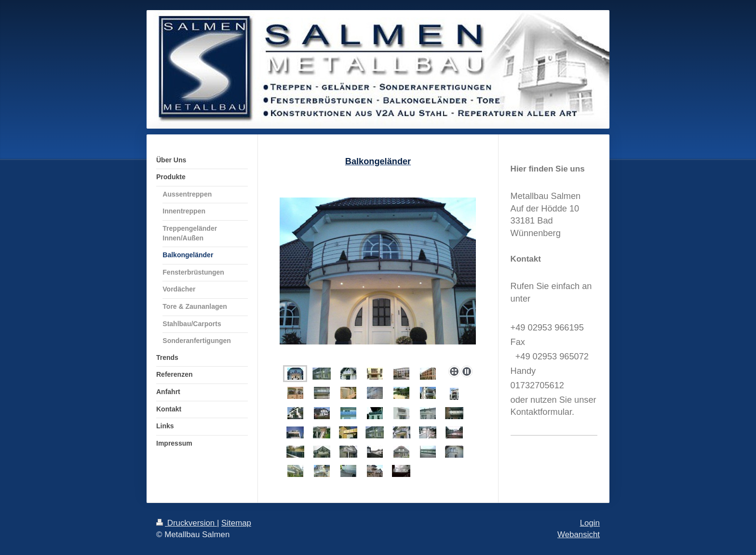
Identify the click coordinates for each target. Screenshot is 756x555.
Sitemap (236, 523)
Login (590, 523)
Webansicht (579, 535)
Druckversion (187, 523)
